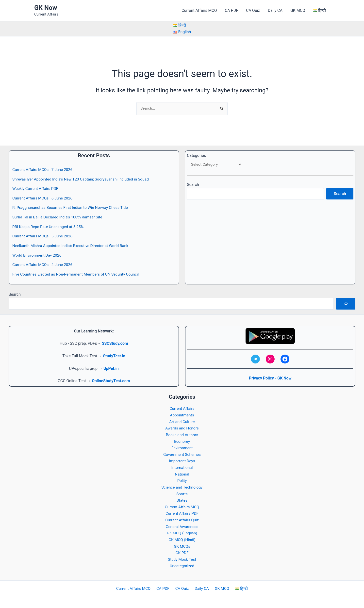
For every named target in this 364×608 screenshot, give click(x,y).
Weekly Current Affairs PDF (36, 189)
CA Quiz (253, 10)
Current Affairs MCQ (199, 10)
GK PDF (182, 551)
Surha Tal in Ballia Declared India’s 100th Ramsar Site (59, 217)
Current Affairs (182, 408)
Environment (182, 447)
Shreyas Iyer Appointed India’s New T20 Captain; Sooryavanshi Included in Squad (83, 179)
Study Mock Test (182, 557)
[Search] (346, 303)
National (182, 473)
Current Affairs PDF (182, 512)
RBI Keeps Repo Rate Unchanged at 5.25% (49, 226)
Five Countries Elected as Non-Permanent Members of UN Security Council (77, 274)
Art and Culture (182, 421)
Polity (182, 479)
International (182, 466)
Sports (182, 492)
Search (193, 185)
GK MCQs (182, 544)
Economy (182, 440)
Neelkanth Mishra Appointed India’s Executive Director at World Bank (72, 245)
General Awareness (182, 525)
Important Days (182, 460)
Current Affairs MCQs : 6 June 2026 (43, 198)
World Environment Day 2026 (38, 255)
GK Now (46, 8)
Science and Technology (182, 486)
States (182, 499)
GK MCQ (298, 10)
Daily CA (275, 10)
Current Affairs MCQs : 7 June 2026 (43, 170)
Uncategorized (182, 564)
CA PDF (232, 10)
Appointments (182, 414)
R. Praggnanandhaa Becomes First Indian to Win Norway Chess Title (72, 207)
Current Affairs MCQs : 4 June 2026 (43, 264)
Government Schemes (182, 453)
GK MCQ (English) (182, 531)
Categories (196, 156)
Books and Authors (182, 434)
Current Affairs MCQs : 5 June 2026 (43, 236)
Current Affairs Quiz (182, 518)
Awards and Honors (182, 427)
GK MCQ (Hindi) (182, 538)
